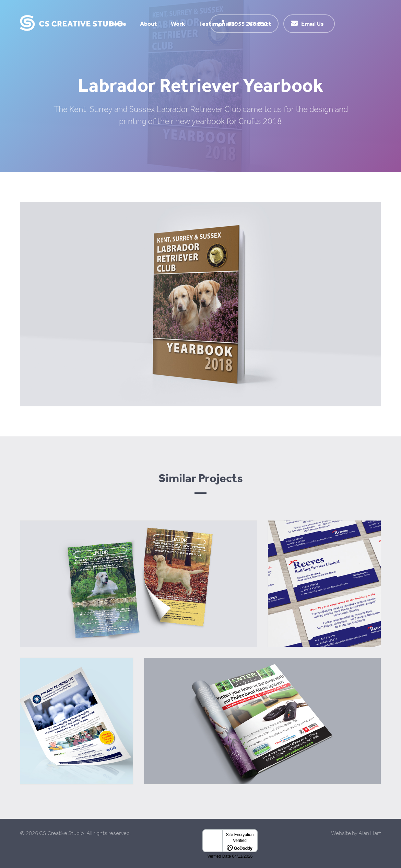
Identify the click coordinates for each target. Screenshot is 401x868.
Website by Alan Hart (356, 833)
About (149, 24)
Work (178, 24)
